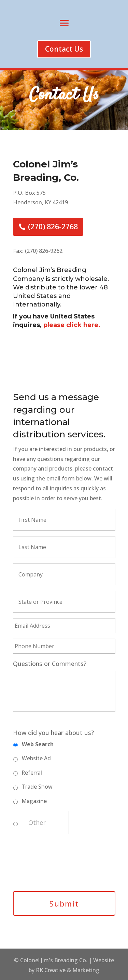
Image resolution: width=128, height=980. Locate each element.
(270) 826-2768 (53, 227)
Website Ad (36, 758)
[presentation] (65, 867)
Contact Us (64, 49)
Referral (32, 773)
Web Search (38, 744)
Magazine (34, 801)
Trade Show (37, 787)
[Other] (46, 822)
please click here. (72, 325)
